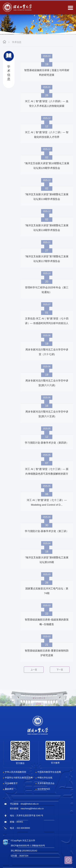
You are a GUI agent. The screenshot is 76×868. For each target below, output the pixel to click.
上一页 (34, 670)
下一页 (60, 670)
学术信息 (17, 42)
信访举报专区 (44, 789)
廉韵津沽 (9, 789)
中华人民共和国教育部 (16, 772)
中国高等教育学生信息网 (49, 772)
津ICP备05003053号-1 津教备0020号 (28, 846)
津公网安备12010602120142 (24, 851)
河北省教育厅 (11, 783)
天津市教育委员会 (46, 783)
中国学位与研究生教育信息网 (19, 778)
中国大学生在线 (45, 778)
